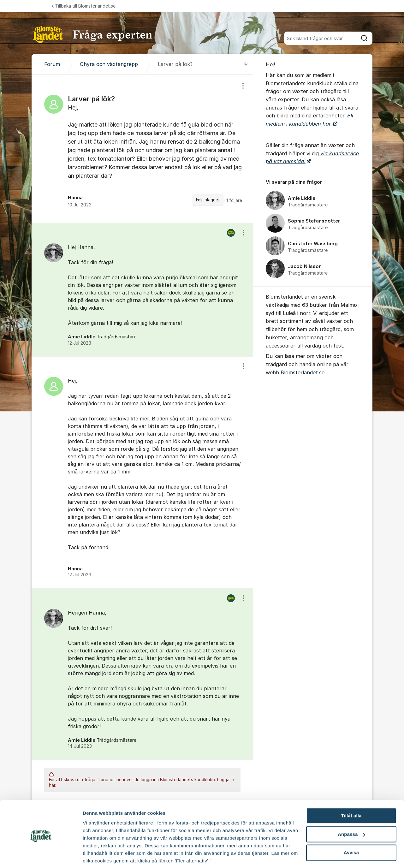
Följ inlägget (208, 200)
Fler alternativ (98, 856)
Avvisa (351, 830)
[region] (142, 149)
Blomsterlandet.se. (303, 372)
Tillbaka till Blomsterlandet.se (84, 6)
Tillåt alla (351, 793)
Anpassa (351, 812)
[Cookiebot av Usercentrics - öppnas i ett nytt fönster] (41, 856)
